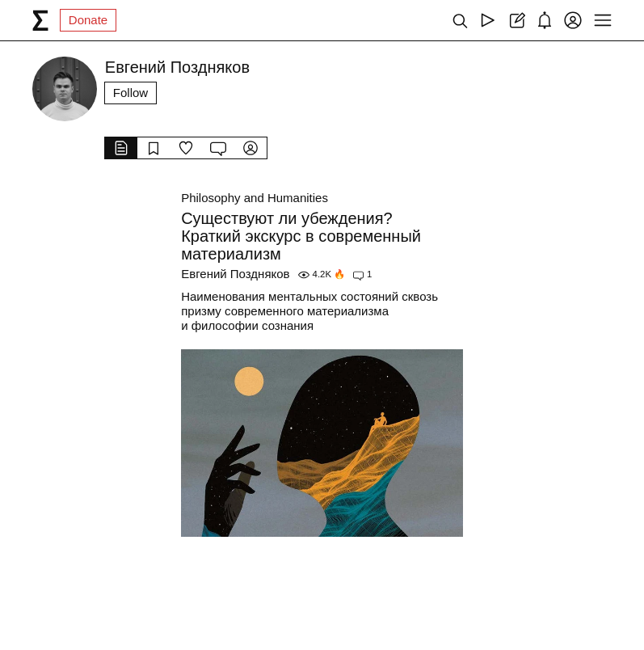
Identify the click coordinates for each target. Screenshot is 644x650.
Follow (130, 93)
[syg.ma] (40, 20)
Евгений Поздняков (235, 274)
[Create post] (516, 20)
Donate (88, 20)
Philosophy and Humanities (255, 198)
